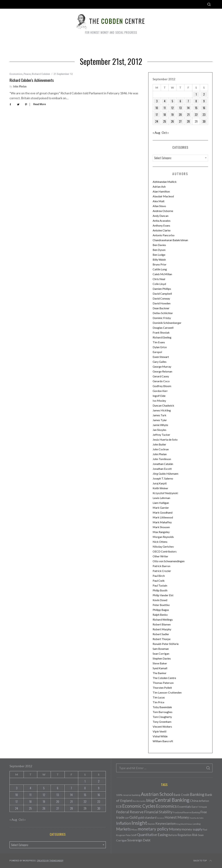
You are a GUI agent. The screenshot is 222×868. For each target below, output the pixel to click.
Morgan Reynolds (163, 537)
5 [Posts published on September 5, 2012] (172, 101)
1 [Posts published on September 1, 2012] (196, 94)
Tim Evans (159, 342)
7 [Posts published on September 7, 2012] (188, 101)
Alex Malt (159, 201)
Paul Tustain (160, 585)
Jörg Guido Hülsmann (165, 474)
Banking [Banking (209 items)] (197, 794)
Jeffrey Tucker (161, 435)
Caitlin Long (160, 269)
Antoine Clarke (162, 230)
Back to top (203, 861)
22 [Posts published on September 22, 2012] (196, 115)
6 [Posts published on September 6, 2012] (180, 101)
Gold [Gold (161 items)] (133, 817)
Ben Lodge (159, 255)
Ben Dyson (159, 250)
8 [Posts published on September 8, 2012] (196, 101)
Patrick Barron (161, 566)
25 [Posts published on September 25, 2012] (165, 121)
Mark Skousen (161, 527)
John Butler (159, 444)
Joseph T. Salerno (163, 478)
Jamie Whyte (160, 425)
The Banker (160, 673)
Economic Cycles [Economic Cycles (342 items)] (139, 806)
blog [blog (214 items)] (150, 800)
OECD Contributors (165, 551)
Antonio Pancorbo (164, 235)
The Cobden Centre (164, 678)
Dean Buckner (161, 308)
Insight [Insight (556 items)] (139, 823)
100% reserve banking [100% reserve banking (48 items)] (128, 795)
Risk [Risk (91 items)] (195, 835)
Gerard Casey (161, 376)
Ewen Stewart (161, 357)
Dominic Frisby (162, 318)
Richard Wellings (163, 619)
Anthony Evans (161, 225)
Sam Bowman (161, 649)
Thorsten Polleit (162, 688)
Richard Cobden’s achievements (32, 80)
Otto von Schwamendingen (169, 561)
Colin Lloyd (159, 284)
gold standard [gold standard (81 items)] (147, 818)
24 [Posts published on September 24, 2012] (157, 121)
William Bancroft (163, 741)
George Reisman (162, 371)
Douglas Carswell (163, 328)
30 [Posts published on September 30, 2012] (204, 121)
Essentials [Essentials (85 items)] (184, 807)
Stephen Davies (162, 658)
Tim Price (158, 702)
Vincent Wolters (162, 726)
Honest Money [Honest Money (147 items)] (177, 817)
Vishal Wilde (160, 736)
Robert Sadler (161, 634)
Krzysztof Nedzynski (165, 493)
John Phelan (20, 86)
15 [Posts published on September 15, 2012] (196, 108)
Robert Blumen (162, 624)
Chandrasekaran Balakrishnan (170, 240)
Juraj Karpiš (160, 483)
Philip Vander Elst (163, 595)
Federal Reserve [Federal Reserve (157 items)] (130, 812)
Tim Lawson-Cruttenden (167, 692)
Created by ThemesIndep (50, 861)
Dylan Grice (160, 347)
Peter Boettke (161, 605)
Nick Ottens (160, 542)
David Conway (161, 298)
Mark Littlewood (163, 517)
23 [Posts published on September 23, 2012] (204, 115)
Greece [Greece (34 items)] (161, 818)
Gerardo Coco (161, 381)
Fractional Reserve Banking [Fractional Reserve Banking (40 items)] (186, 812)
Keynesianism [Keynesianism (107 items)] (166, 823)
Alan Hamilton (161, 191)
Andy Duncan (161, 216)
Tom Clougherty (162, 717)
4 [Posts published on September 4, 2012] (165, 101)
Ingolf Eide (159, 396)
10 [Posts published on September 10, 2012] (157, 108)
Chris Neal (159, 279)
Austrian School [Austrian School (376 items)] (157, 794)
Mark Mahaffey (162, 522)
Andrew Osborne (163, 211)
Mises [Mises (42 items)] (134, 830)
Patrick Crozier (162, 571)
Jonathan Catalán (163, 464)
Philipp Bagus (161, 610)
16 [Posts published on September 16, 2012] (204, 108)
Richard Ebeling (162, 337)
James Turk (159, 415)
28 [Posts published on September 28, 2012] (188, 121)
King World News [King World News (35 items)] (184, 824)
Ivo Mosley (159, 401)
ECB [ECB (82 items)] (119, 807)
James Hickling (162, 410)
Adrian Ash (159, 187)
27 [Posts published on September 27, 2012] (180, 121)
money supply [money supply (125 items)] (192, 829)
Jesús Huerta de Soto (165, 439)
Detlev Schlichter (163, 313)
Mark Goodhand (163, 512)
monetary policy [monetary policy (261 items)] (153, 829)
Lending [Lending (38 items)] (197, 824)
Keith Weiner (160, 488)
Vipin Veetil (159, 731)
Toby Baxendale (162, 707)
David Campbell (162, 294)
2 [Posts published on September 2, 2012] (204, 94)
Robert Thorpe (162, 639)
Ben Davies (159, 245)
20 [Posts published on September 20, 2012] (180, 115)
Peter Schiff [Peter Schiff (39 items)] (131, 835)
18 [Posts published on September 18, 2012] (165, 115)
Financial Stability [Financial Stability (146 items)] (158, 812)
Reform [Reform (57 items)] (173, 835)
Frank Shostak (161, 332)
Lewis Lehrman (161, 498)
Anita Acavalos (162, 221)
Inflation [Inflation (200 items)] (124, 823)
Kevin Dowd (160, 600)
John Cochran (161, 449)
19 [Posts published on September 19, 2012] (172, 115)
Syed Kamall (160, 668)
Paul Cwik (159, 581)
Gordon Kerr (160, 391)
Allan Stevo (159, 206)
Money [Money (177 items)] (175, 829)
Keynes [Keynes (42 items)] (151, 824)
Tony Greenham (162, 722)
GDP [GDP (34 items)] (127, 818)
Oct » (165, 133)
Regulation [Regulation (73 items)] (184, 835)
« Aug (156, 133)
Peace (27, 74)
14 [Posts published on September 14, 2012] (188, 108)
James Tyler (160, 420)
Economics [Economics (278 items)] (166, 806)
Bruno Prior (160, 264)
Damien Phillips (162, 289)
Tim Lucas (159, 697)
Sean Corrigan (161, 654)
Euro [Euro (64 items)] (194, 807)
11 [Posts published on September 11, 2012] (165, 108)
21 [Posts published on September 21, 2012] (188, 115)
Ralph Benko (160, 615)
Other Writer (160, 556)
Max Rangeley (161, 532)
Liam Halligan (161, 503)
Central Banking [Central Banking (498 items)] (172, 800)
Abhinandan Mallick (165, 182)
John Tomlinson (162, 459)
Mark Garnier (161, 508)
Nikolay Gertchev (163, 546)
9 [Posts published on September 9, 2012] (204, 101)
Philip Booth (160, 590)
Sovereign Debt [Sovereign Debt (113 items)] (139, 840)
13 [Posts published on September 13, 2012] (180, 108)
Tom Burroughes (163, 712)
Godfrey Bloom (162, 386)
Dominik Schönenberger (167, 323)
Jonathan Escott (162, 469)
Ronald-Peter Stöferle (166, 644)
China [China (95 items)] (194, 801)
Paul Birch (159, 576)
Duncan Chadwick (163, 405)
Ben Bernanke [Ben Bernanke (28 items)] (139, 801)
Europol (157, 352)
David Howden (162, 303)
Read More (40, 104)
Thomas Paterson (163, 683)
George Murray (162, 367)
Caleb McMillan (162, 274)
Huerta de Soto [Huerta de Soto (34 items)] (197, 818)
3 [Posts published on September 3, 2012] (157, 101)
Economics (16, 74)
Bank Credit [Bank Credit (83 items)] (182, 795)
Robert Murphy (162, 629)
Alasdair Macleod (163, 196)
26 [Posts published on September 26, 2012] (172, 121)
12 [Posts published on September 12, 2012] (172, 108)
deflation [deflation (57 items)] (204, 801)
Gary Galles (160, 362)
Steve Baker (160, 663)
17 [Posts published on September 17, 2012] (157, 115)
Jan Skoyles (159, 430)
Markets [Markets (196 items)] (123, 829)
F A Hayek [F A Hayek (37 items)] (202, 807)
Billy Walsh (159, 259)
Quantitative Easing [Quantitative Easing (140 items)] (152, 835)
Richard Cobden (41, 74)
